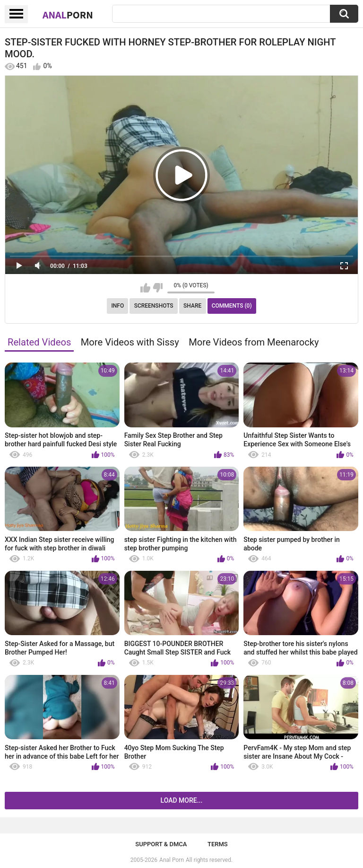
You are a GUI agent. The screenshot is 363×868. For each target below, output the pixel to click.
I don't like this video (158, 288)
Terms (218, 844)
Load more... (182, 800)
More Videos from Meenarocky (254, 342)
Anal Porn (172, 860)
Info (117, 306)
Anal (68, 15)
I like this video (145, 288)
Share (192, 306)
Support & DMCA (161, 844)
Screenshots (154, 306)
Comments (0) (232, 306)
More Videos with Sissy (130, 342)
